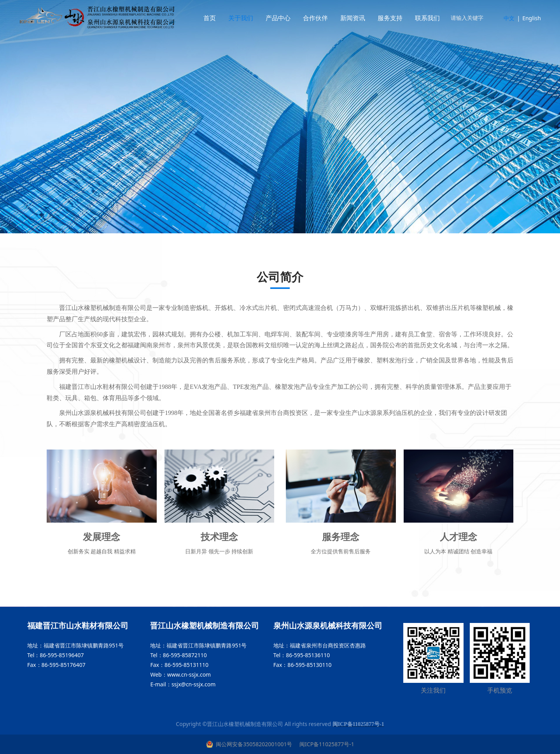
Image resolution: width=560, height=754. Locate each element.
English (532, 18)
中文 (509, 18)
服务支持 (396, 18)
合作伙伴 (322, 18)
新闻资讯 (359, 18)
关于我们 (247, 18)
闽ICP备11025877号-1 (326, 744)
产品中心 (284, 18)
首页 (216, 18)
